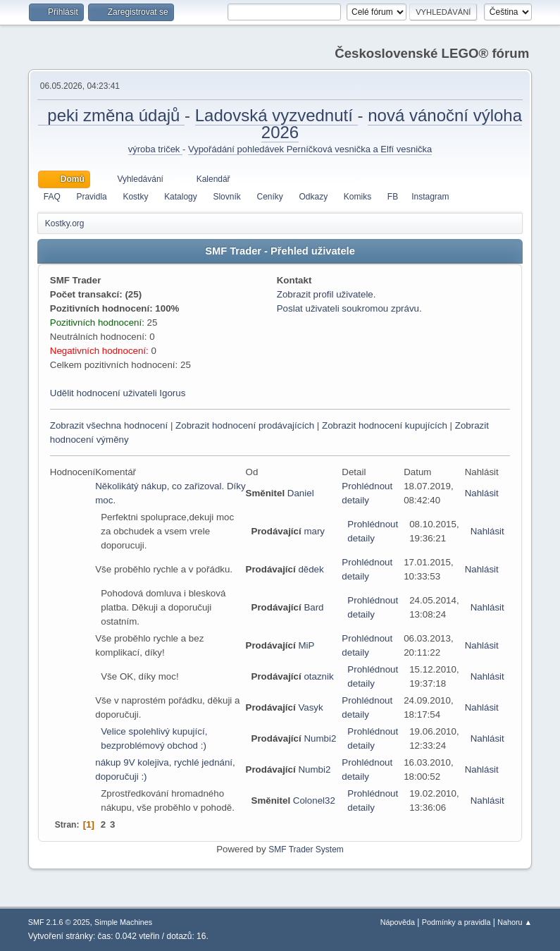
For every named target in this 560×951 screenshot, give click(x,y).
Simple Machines (123, 922)
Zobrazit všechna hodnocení (109, 425)
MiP (306, 645)
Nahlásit (482, 493)
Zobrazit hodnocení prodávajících (245, 425)
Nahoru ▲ (515, 922)
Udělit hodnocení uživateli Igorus (118, 393)
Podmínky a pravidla (456, 922)
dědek (311, 569)
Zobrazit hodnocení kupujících (385, 425)
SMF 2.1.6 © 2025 (59, 922)
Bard (313, 607)
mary (314, 531)
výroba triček (155, 149)
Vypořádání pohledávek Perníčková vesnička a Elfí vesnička (310, 149)
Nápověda (398, 922)
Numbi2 (320, 738)
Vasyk (310, 707)
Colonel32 (314, 800)
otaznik (318, 676)
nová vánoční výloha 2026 (392, 124)
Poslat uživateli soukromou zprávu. (349, 308)
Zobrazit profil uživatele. (326, 294)
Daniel (301, 493)
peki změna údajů (111, 115)
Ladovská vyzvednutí (276, 115)
